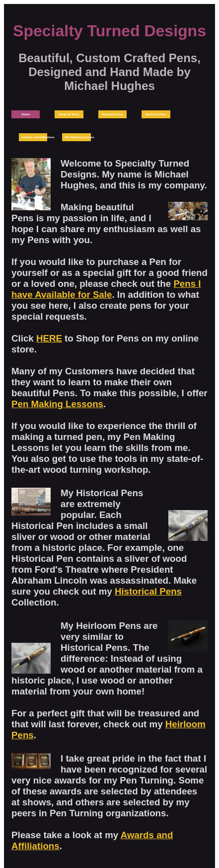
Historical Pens (148, 591)
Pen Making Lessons (57, 404)
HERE (49, 338)
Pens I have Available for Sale (106, 289)
